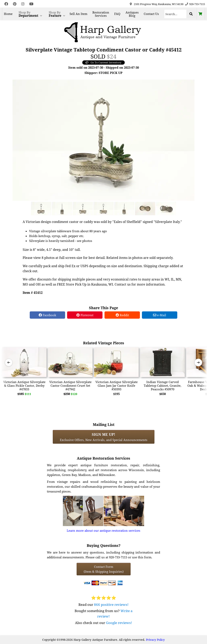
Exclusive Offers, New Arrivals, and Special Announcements (104, 437)
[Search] (175, 14)
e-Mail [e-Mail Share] (160, 315)
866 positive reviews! (111, 605)
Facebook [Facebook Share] (47, 315)
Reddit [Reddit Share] (122, 315)
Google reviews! (119, 623)
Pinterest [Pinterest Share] (85, 315)
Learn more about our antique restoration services (103, 531)
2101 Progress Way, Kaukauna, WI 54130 (159, 4)
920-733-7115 (197, 4)
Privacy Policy (155, 640)
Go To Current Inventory (103, 62)
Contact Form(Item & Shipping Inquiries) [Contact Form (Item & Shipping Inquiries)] (104, 569)
